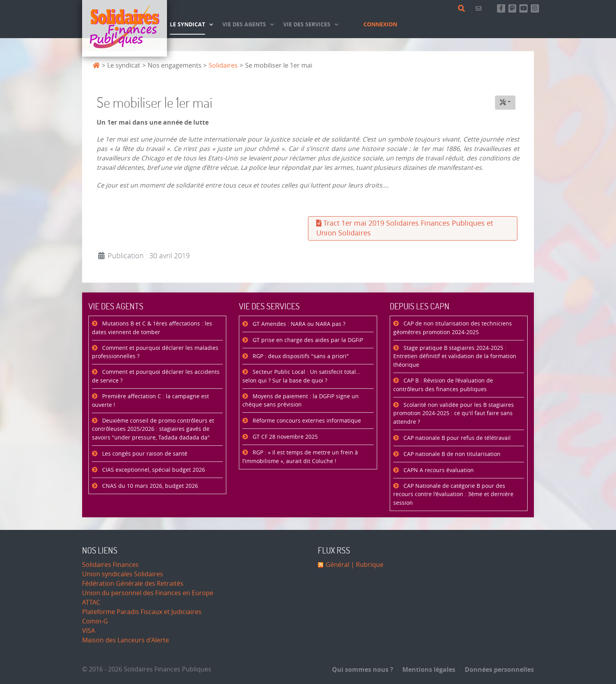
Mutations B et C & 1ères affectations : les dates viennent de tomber (152, 328)
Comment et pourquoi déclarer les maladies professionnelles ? (155, 352)
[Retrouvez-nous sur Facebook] (501, 8)
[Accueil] (125, 28)
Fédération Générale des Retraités (133, 584)
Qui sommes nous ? (363, 669)
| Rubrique (366, 565)
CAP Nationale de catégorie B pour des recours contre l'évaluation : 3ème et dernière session (453, 495)
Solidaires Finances (110, 565)
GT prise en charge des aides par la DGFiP (307, 340)
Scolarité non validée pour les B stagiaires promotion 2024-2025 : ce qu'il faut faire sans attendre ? (454, 414)
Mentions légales (427, 669)
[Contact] (480, 8)
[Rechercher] (463, 9)
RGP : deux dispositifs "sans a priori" (300, 356)
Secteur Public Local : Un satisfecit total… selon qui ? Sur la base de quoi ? (301, 376)
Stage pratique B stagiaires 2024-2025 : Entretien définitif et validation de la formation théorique (455, 357)
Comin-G (95, 621)
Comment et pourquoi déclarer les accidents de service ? (156, 376)
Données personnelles (497, 669)
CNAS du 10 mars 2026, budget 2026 (149, 486)
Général (337, 565)
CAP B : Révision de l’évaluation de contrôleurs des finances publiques (443, 385)
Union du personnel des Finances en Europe (148, 593)
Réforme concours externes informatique (306, 421)
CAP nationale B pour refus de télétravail (456, 438)
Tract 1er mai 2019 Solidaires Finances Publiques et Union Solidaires (405, 228)
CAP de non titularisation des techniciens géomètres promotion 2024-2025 (453, 328)
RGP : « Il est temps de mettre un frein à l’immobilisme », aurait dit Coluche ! (300, 457)
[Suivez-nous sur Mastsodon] (512, 8)
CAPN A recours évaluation (438, 470)
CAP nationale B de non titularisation (451, 454)
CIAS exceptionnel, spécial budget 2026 (153, 470)
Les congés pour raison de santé (144, 454)
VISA (89, 631)
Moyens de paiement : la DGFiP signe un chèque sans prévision (301, 401)
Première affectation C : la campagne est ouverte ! (150, 401)
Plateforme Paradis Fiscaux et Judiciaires (142, 612)
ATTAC (91, 602)
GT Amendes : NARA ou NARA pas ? (298, 324)
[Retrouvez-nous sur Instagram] (535, 8)
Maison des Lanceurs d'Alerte (126, 640)
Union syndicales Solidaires (123, 574)
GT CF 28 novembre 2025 (284, 437)
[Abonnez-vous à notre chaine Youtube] (523, 8)
